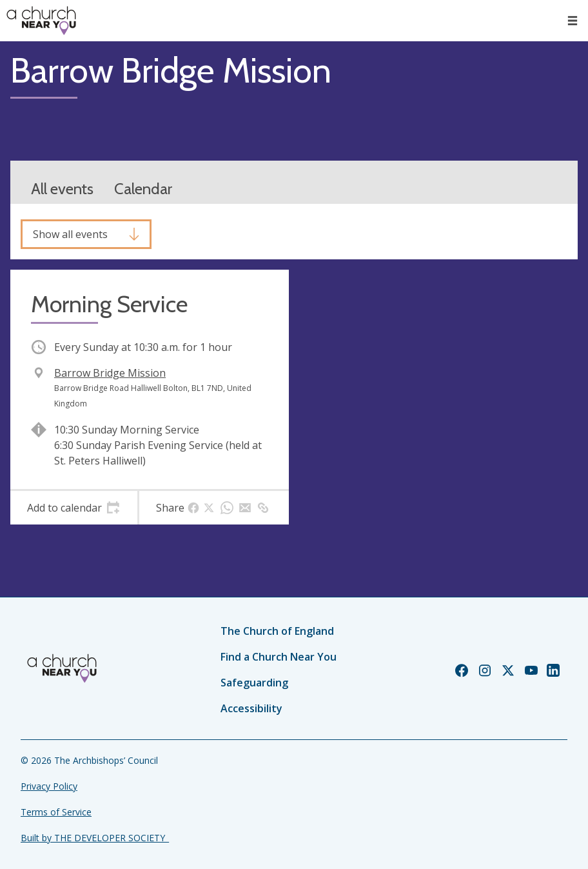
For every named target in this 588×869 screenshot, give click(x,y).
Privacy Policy (49, 786)
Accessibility (251, 708)
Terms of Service (56, 812)
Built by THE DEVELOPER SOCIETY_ (95, 838)
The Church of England (277, 631)
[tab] (74, 508)
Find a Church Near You (279, 657)
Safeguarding (254, 683)
